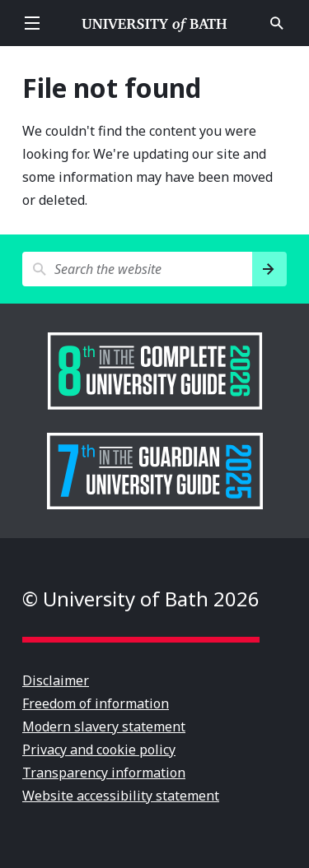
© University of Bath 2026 (141, 599)
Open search (277, 23)
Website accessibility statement (121, 796)
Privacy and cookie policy (99, 750)
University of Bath (155, 23)
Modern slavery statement (104, 726)
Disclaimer (56, 680)
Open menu (32, 23)
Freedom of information (96, 703)
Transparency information (104, 773)
